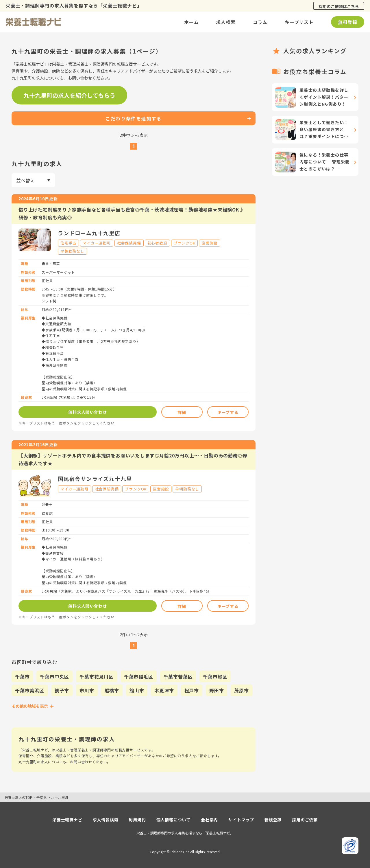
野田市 (217, 690)
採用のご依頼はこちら (339, 6)
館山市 (137, 690)
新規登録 (273, 820)
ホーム (191, 22)
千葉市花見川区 (97, 676)
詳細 (182, 412)
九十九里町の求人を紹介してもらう (69, 95)
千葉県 (42, 797)
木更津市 (164, 690)
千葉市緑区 (215, 676)
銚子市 (62, 690)
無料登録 (348, 22)
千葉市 (22, 676)
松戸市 (192, 690)
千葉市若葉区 (178, 676)
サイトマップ (241, 820)
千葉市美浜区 (30, 690)
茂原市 (241, 690)
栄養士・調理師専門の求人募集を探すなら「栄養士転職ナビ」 (185, 833)
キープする (228, 412)
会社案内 (209, 820)
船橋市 (112, 690)
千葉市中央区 (54, 676)
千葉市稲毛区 (139, 676)
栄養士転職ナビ (67, 820)
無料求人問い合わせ (87, 412)
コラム (260, 22)
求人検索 (226, 22)
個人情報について (173, 820)
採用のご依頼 (305, 820)
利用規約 (137, 820)
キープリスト (299, 22)
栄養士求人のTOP (18, 797)
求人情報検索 (106, 820)
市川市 (87, 690)
